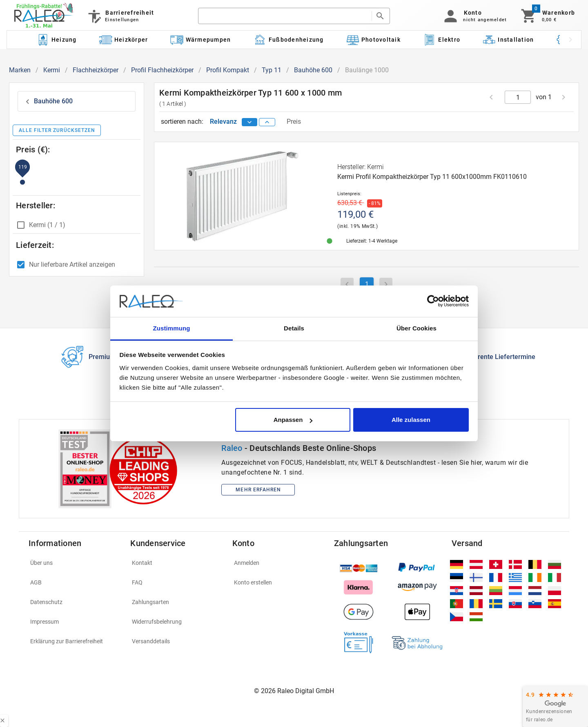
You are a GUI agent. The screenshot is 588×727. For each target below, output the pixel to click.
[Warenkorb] (547, 16)
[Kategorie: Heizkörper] (124, 40)
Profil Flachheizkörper (162, 70)
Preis (294, 122)
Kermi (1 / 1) (47, 225)
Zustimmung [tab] (172, 328)
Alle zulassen (411, 420)
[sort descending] (249, 122)
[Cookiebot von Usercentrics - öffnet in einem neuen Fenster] (433, 301)
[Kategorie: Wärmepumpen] (201, 40)
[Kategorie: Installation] (508, 40)
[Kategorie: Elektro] (441, 40)
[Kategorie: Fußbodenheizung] (288, 40)
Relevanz (224, 122)
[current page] (518, 97)
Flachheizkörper (96, 70)
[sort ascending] (267, 122)
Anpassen (293, 420)
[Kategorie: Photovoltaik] (373, 40)
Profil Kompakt (228, 70)
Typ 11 (272, 70)
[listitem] (75, 563)
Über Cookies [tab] (416, 328)
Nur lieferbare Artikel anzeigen (72, 264)
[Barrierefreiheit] (120, 16)
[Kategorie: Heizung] (56, 40)
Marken (20, 70)
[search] (285, 16)
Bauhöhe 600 (313, 70)
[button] (474, 16)
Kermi (52, 70)
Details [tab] (294, 328)
